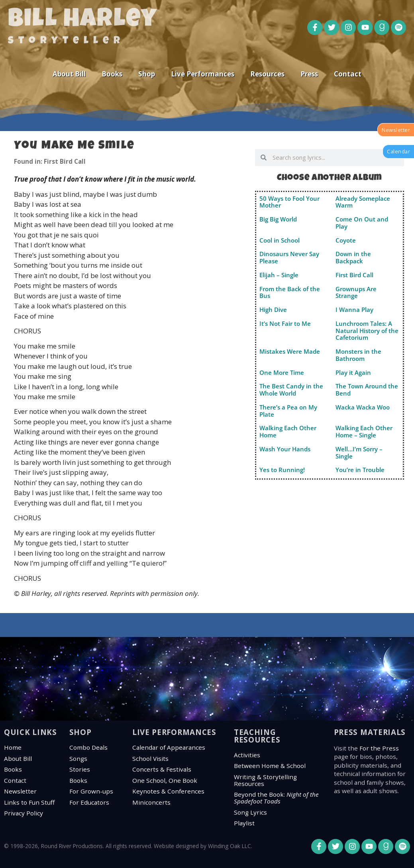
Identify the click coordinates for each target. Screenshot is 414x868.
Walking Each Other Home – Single (364, 431)
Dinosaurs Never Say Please (289, 257)
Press (309, 74)
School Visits (150, 758)
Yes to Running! (282, 470)
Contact (348, 74)
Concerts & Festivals (162, 769)
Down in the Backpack (353, 257)
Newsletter (20, 791)
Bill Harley (83, 21)
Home (13, 747)
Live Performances (203, 74)
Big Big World (278, 219)
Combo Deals (88, 747)
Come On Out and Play (362, 223)
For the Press (379, 748)
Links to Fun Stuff (29, 802)
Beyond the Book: (276, 798)
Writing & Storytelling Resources (265, 780)
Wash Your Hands (285, 449)
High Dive (273, 310)
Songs (78, 758)
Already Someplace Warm (363, 202)
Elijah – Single (279, 275)
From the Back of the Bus (290, 292)
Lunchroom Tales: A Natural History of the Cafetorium (367, 331)
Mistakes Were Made (290, 351)
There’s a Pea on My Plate (288, 411)
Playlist (244, 823)
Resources (267, 74)
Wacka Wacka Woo (363, 407)
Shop (147, 74)
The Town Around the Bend (367, 390)
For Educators (89, 802)
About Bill (69, 74)
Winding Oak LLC (230, 846)
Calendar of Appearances (169, 747)
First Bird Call (354, 275)
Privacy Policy (24, 813)
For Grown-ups (91, 791)
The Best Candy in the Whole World (291, 390)
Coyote (346, 240)
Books (112, 74)
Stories (80, 769)
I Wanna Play (354, 310)
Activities (247, 755)
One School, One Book (165, 780)
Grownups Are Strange (356, 292)
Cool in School (280, 240)
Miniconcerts (151, 802)
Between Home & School (270, 766)
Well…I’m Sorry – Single (359, 453)
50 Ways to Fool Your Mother (289, 202)
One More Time (282, 372)
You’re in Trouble (360, 470)
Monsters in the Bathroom (358, 355)
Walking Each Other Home (288, 431)
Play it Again (353, 372)
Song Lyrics (250, 812)
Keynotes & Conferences (168, 791)
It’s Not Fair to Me (285, 323)
